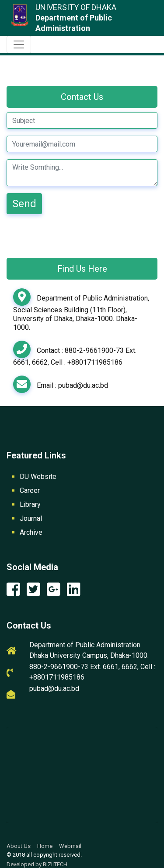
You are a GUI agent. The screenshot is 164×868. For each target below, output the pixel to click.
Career (30, 490)
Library (30, 504)
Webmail (70, 846)
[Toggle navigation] (19, 44)
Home (45, 846)
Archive (31, 532)
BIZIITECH (55, 864)
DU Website (38, 477)
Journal (31, 518)
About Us (19, 846)
